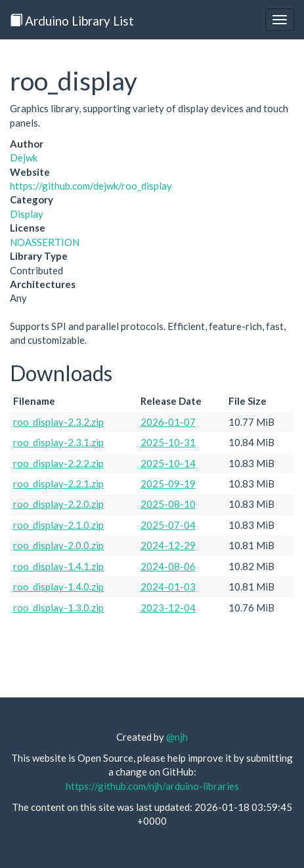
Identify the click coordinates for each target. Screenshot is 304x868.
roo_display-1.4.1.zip (58, 566)
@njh (177, 737)
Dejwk (24, 157)
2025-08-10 (168, 504)
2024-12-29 (168, 545)
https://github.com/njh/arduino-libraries (152, 786)
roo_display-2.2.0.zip (58, 504)
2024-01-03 (168, 587)
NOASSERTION (45, 242)
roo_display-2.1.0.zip (58, 525)
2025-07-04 (168, 525)
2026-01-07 (168, 422)
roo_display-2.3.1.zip (58, 442)
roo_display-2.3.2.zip (58, 422)
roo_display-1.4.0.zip (58, 587)
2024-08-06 (168, 566)
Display (27, 214)
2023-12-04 (168, 608)
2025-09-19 (168, 484)
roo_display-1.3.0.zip (58, 608)
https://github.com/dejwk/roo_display (91, 186)
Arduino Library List (72, 21)
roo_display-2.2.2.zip (58, 463)
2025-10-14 (168, 463)
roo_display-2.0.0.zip (58, 545)
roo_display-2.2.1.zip (58, 484)
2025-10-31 (168, 442)
